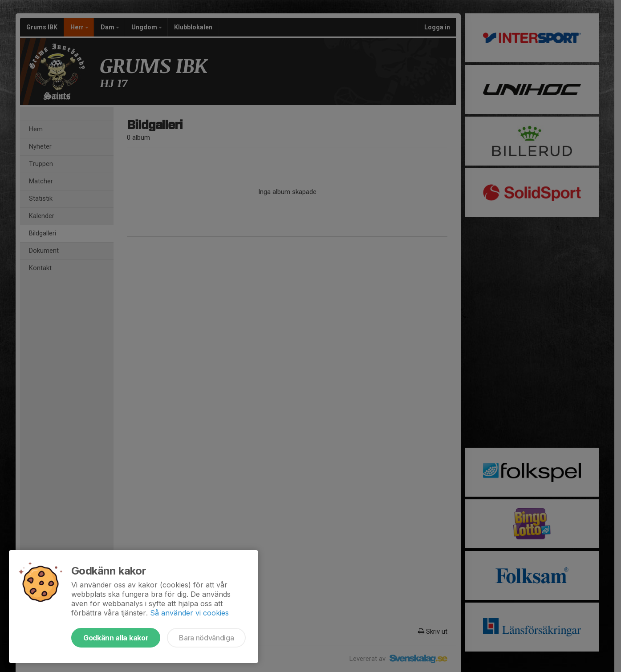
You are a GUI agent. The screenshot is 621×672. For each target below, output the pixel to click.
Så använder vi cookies (189, 613)
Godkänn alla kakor (116, 638)
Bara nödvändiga (206, 638)
